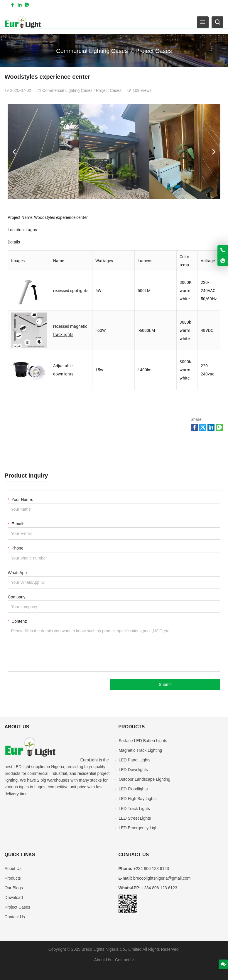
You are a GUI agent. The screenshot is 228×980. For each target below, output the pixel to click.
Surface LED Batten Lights (143, 741)
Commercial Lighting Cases (92, 51)
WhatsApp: (18, 573)
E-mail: (16, 523)
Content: (18, 621)
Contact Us (15, 917)
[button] (14, 151)
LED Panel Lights (134, 760)
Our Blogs (14, 888)
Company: (17, 597)
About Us (13, 869)
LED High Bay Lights (137, 799)
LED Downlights (133, 770)
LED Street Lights (135, 818)
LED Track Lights (134, 809)
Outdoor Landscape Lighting (144, 779)
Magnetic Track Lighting (140, 750)
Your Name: (21, 499)
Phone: (16, 548)
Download (14, 897)
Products (13, 878)
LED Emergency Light (139, 828)
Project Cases (154, 51)
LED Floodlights (133, 789)
